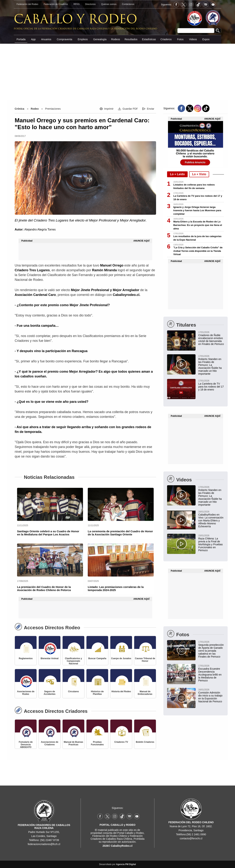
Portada (21, 39)
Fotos (180, 39)
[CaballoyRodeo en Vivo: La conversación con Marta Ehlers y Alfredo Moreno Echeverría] (196, 519)
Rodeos (115, 39)
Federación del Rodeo (27, 4)
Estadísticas (149, 39)
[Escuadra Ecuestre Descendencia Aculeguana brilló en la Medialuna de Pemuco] (196, 673)
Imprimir (109, 109)
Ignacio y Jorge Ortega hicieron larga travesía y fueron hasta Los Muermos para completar (197, 211)
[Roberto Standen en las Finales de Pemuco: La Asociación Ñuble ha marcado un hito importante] (196, 365)
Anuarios (46, 39)
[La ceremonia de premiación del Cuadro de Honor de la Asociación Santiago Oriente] (121, 504)
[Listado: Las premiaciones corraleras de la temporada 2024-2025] (121, 560)
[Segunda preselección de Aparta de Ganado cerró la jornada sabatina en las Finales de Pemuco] (196, 649)
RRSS (76, 4)
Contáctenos (128, 4)
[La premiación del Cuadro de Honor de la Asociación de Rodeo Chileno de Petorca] (50, 560)
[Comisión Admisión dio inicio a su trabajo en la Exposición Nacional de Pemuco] (196, 695)
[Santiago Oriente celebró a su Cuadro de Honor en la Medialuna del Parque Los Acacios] (50, 504)
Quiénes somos (109, 4)
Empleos (83, 39)
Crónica (19, 109)
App (33, 39)
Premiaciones (53, 109)
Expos (206, 39)
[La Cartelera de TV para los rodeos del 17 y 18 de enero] (196, 385)
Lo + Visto (199, 174)
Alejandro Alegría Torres (40, 229)
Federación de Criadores (56, 4)
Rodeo (35, 109)
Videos (193, 39)
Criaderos (166, 39)
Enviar (151, 109)
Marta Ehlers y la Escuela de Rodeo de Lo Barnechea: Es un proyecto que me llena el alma (198, 225)
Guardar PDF (130, 109)
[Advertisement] (117, 71)
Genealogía (100, 39)
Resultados (131, 39)
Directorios (90, 4)
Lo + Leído (177, 174)
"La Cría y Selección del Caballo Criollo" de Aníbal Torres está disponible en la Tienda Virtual (198, 251)
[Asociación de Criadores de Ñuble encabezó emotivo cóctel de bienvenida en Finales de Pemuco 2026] (196, 338)
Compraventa (64, 39)
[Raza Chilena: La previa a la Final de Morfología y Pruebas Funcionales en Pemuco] (196, 543)
